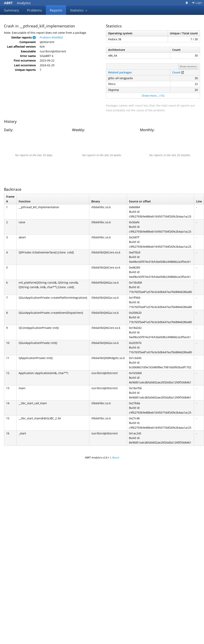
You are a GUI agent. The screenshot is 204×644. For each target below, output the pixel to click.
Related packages (120, 72)
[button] (34, 37)
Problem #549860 (51, 37)
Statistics (79, 10)
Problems (34, 10)
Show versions (188, 66)
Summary (12, 10)
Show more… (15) (153, 96)
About (116, 457)
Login (197, 3)
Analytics (17, 3)
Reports (56, 10)
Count (176, 72)
